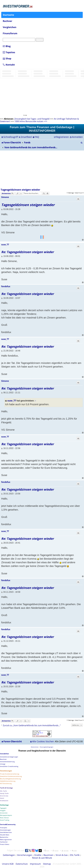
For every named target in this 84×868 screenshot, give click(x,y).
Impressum (35, 864)
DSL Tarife (75, 855)
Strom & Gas (62, 855)
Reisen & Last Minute (42, 858)
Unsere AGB (8, 864)
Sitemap (47, 864)
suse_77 (5, 245)
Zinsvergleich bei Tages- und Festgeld (32, 119)
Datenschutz (22, 864)
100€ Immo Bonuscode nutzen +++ (31, 121)
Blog (7, 46)
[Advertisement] (42, 169)
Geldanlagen (9, 855)
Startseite (8, 15)
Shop (7, 58)
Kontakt (9, 65)
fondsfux (6, 286)
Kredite (38, 855)
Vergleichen (10, 27)
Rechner (7, 21)
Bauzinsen (48, 855)
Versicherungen (25, 855)
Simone (5, 197)
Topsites (9, 52)
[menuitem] (25, 137)
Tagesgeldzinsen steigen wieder (20, 190)
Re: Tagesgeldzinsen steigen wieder (28, 252)
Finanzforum (10, 33)
